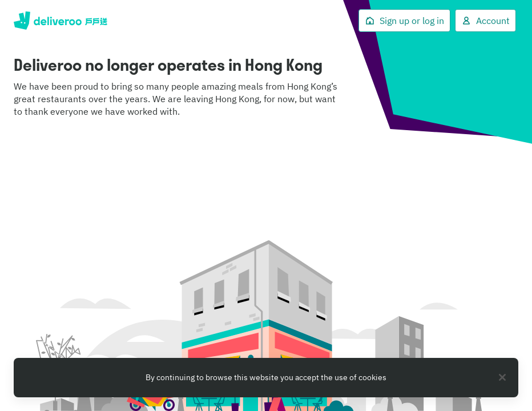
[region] (266, 378)
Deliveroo (61, 21)
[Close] (502, 377)
